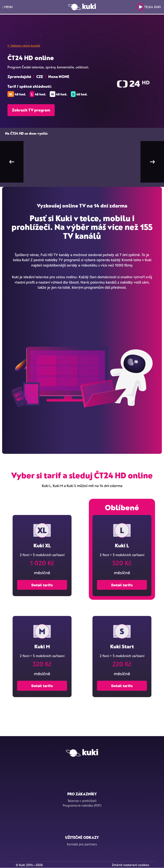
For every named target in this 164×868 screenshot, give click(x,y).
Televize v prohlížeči (82, 801)
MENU (8, 7)
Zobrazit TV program (31, 110)
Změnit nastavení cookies (130, 865)
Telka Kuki (149, 7)
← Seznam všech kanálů (24, 45)
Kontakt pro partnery (82, 844)
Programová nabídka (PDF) (82, 805)
